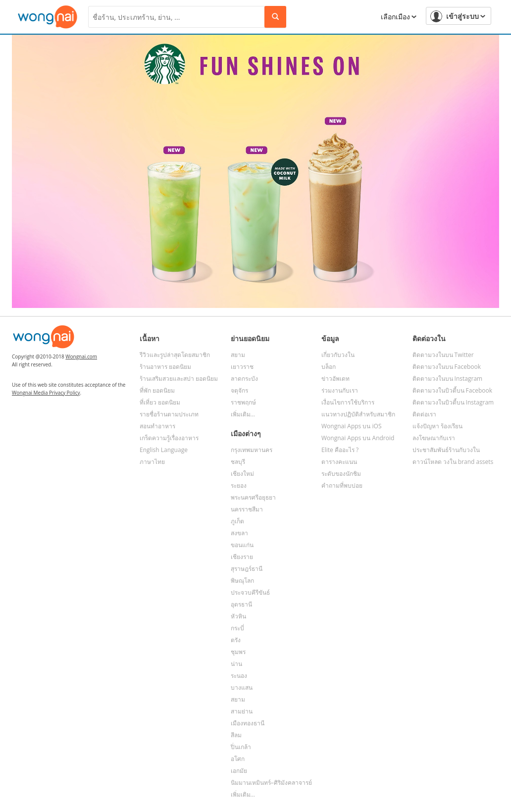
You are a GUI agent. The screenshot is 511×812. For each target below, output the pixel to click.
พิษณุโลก (242, 581)
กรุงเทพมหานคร (252, 450)
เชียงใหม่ (242, 474)
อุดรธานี (241, 604)
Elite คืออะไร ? (340, 450)
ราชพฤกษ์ (243, 402)
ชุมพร (238, 652)
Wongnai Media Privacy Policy (46, 393)
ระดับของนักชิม (341, 474)
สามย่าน (242, 711)
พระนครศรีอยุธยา (253, 497)
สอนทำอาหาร (157, 426)
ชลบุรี (238, 462)
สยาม (238, 355)
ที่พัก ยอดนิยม (157, 390)
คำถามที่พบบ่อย (342, 485)
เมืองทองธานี (248, 723)
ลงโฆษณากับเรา (434, 438)
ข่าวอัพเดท (335, 379)
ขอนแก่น (242, 545)
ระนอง (239, 676)
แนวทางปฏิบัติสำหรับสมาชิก (358, 414)
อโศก (238, 759)
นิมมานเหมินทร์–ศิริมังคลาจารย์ (271, 783)
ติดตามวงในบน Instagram (448, 379)
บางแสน (242, 687)
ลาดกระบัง (244, 379)
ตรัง (236, 640)
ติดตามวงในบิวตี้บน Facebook (453, 390)
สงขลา (239, 533)
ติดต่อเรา (424, 414)
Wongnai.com (81, 356)
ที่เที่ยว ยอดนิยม (160, 402)
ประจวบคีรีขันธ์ (250, 592)
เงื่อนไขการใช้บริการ (348, 402)
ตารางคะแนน (339, 462)
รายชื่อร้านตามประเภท (169, 414)
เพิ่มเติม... (243, 414)
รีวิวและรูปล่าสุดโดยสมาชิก (175, 355)
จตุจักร (239, 390)
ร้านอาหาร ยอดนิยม (165, 367)
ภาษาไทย (152, 462)
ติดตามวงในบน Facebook (447, 367)
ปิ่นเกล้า (241, 747)
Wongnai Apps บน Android (358, 438)
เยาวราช (242, 367)
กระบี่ (237, 628)
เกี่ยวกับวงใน (338, 355)
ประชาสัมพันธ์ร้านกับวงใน (446, 450)
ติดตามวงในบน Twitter (443, 355)
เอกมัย (239, 771)
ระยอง (239, 485)
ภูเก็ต (237, 521)
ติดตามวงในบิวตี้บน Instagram (453, 402)
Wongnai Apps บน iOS (352, 426)
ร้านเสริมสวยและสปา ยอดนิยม (179, 379)
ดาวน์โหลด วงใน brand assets (453, 462)
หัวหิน (238, 616)
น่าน (236, 664)
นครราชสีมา (247, 509)
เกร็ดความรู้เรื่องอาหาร (169, 438)
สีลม (236, 735)
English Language (164, 450)
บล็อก (329, 367)
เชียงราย (242, 557)
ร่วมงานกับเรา (340, 390)
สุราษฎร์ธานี (247, 569)
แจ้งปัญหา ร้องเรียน (437, 426)
